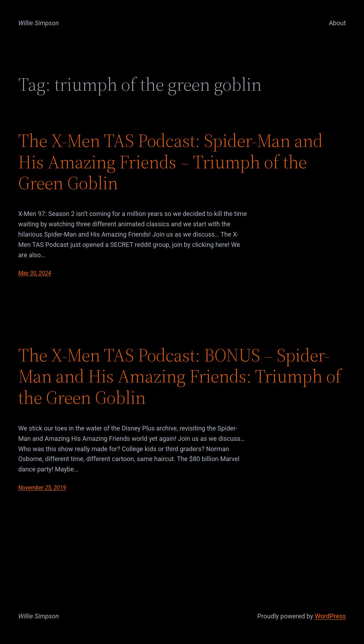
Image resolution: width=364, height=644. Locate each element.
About (337, 23)
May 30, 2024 (34, 273)
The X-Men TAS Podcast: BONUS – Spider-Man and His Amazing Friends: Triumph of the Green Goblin (180, 376)
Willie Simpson (39, 23)
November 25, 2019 (42, 488)
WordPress (330, 616)
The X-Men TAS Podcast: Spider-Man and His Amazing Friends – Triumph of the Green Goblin (170, 162)
